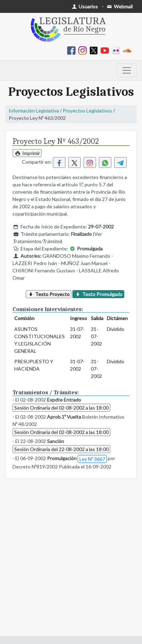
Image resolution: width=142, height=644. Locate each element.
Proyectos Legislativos (87, 111)
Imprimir (27, 153)
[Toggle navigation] (127, 70)
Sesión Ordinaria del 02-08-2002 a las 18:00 (61, 408)
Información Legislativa (34, 111)
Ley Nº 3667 (92, 459)
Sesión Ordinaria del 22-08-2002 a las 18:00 (61, 449)
